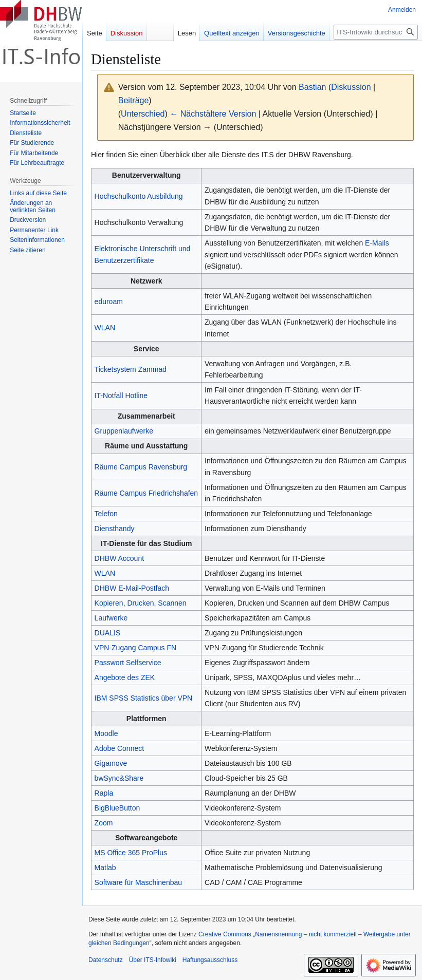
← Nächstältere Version (213, 114)
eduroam (109, 301)
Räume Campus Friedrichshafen (146, 493)
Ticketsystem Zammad (131, 369)
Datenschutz (106, 960)
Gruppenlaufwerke (124, 431)
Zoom (104, 823)
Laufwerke (111, 618)
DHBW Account (119, 558)
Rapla (104, 793)
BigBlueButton (117, 808)
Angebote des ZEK (125, 677)
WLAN (105, 328)
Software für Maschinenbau (138, 882)
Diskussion (351, 87)
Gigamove (111, 763)
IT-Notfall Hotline (121, 395)
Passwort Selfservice (128, 663)
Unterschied (143, 114)
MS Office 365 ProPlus (131, 853)
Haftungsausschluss (210, 960)
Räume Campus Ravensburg (141, 467)
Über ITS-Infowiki (153, 960)
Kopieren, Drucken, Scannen (141, 603)
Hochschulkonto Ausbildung (139, 196)
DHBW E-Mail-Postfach (132, 588)
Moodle (106, 733)
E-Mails (377, 243)
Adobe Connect (120, 748)
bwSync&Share (119, 778)
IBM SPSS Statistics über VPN (144, 698)
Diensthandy (115, 529)
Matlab (105, 868)
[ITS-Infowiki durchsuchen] (376, 32)
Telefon (106, 514)
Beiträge (134, 100)
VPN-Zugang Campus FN (136, 648)
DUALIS (108, 633)
